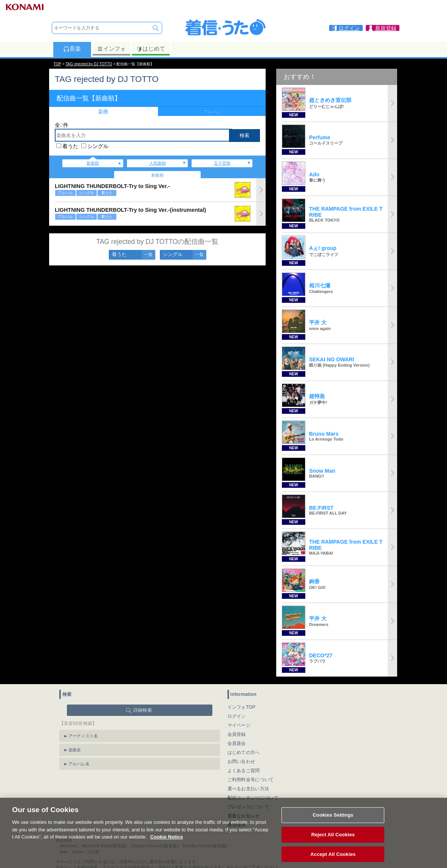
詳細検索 (143, 710)
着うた (70, 146)
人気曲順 (158, 163)
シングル (98, 146)
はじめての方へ (244, 752)
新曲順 (93, 163)
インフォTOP (242, 707)
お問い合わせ (241, 762)
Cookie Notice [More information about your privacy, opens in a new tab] (167, 845)
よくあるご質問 (244, 771)
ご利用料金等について (251, 780)
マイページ (239, 725)
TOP (57, 64)
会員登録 (237, 734)
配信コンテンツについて (253, 798)
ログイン (237, 716)
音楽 (72, 49)
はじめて (151, 49)
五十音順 (222, 163)
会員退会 (237, 743)
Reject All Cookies (333, 843)
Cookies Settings (333, 823)
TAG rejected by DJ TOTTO (89, 64)
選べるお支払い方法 (248, 789)
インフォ (111, 49)
